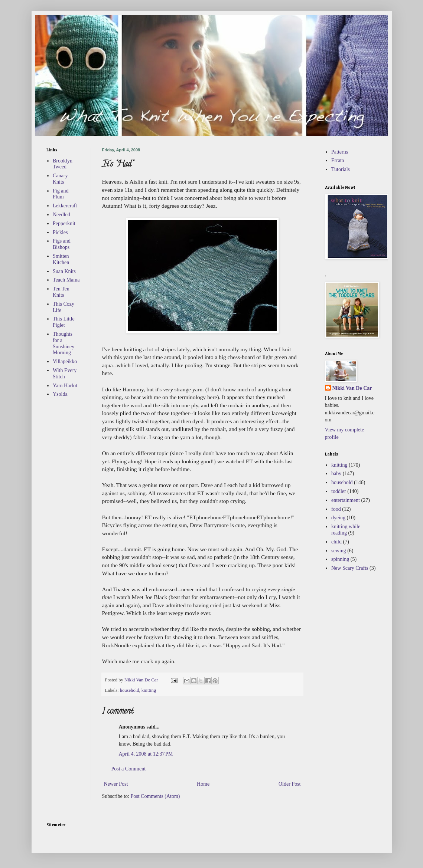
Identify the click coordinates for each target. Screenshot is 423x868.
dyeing (338, 518)
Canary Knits (60, 179)
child (336, 542)
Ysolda (60, 394)
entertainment (346, 500)
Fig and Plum (61, 194)
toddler (339, 491)
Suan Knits (64, 271)
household (130, 690)
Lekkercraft (65, 206)
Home (203, 784)
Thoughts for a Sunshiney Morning (64, 343)
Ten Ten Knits (61, 292)
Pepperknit (64, 223)
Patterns (340, 152)
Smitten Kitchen (61, 259)
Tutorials (341, 169)
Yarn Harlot (65, 386)
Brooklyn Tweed (63, 164)
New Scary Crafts (350, 568)
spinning (340, 559)
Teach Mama (66, 280)
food (336, 509)
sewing (339, 551)
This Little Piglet (64, 322)
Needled (61, 215)
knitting (149, 690)
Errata (338, 160)
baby (336, 474)
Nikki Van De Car (352, 388)
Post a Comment (129, 769)
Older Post (290, 784)
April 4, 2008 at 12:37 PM (146, 754)
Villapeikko (65, 361)
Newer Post (116, 784)
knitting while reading (346, 530)
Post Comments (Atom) (155, 796)
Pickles (60, 232)
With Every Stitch (65, 374)
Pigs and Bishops (62, 244)
